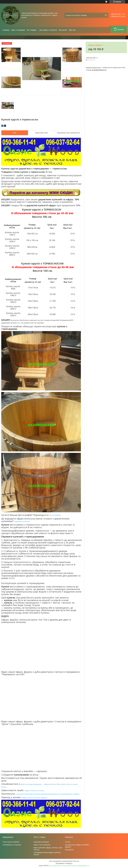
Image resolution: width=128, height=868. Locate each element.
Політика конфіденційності (80, 866)
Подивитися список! (22, 521)
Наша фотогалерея (41, 842)
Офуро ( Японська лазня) (34, 790)
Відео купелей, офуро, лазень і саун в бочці (48, 849)
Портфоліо (69, 850)
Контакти (63, 30)
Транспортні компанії (11, 842)
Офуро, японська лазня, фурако (34, 798)
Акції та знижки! (18, 30)
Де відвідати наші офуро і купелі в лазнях (47, 853)
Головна (6, 30)
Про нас (72, 30)
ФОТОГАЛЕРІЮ (55, 515)
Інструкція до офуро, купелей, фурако (77, 846)
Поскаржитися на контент (59, 866)
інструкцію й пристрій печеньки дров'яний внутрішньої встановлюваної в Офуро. (48, 794)
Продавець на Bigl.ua (64, 863)
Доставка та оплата (48, 30)
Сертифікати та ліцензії (12, 845)
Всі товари (31, 30)
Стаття (68, 842)
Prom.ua (76, 861)
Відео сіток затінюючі (42, 845)
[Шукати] (106, 15)
